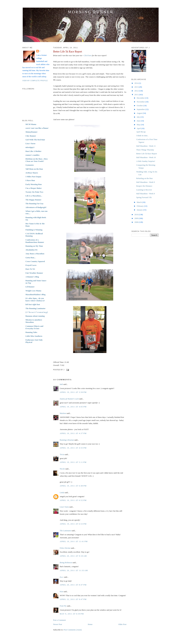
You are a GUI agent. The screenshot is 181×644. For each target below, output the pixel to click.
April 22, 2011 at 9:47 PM (73, 599)
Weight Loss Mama (33, 291)
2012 (137, 91)
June (139, 121)
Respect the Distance (144, 186)
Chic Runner (31, 136)
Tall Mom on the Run (34, 169)
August (140, 113)
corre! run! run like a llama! (37, 128)
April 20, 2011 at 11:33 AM (74, 570)
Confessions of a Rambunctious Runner (35, 241)
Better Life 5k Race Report (68, 52)
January (140, 210)
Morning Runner (91, 12)
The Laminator (65, 531)
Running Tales (31, 332)
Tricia (62, 454)
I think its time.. (142, 136)
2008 (137, 222)
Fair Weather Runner (34, 273)
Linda (62, 492)
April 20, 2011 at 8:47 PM (73, 585)
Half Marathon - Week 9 (145, 182)
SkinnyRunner (31, 132)
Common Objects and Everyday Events (34, 327)
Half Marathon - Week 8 (145, 194)
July (139, 117)
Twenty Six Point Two (34, 192)
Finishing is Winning (34, 230)
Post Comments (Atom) (73, 630)
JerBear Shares (32, 173)
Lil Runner (30, 287)
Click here (88, 55)
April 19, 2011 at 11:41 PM (74, 541)
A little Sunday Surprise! (146, 161)
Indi (61, 384)
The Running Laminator (36, 308)
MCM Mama (31, 124)
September (141, 109)
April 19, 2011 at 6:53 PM (73, 524)
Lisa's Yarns (30, 143)
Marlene (63, 413)
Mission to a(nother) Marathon (34, 321)
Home (90, 624)
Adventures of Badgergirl (36, 207)
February (140, 206)
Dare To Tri (30, 269)
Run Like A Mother (33, 151)
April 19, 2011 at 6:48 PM (73, 486)
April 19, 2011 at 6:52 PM (73, 500)
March (139, 202)
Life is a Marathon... (34, 196)
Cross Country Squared (35, 261)
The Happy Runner (33, 200)
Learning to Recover (144, 190)
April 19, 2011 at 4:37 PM (73, 433)
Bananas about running (35, 316)
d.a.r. (62, 577)
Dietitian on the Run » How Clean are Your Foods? (37, 160)
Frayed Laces (31, 265)
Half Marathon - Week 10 (146, 157)
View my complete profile (35, 81)
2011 (137, 95)
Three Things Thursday (145, 150)
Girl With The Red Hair (35, 140)
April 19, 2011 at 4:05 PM (73, 407)
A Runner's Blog (32, 277)
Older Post (122, 624)
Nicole (62, 469)
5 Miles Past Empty (33, 177)
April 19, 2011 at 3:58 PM (73, 392)
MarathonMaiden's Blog (35, 294)
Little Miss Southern (34, 336)
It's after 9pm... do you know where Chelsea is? (35, 299)
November (141, 102)
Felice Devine (65, 548)
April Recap (141, 132)
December (141, 98)
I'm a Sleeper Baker (34, 188)
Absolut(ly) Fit (31, 250)
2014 (137, 83)
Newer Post (58, 624)
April (139, 128)
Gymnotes (30, 165)
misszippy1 (30, 147)
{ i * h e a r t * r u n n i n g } (37, 312)
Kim (61, 591)
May (139, 125)
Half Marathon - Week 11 (146, 146)
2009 (137, 218)
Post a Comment (59, 620)
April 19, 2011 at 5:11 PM (73, 462)
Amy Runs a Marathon (35, 254)
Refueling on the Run (144, 178)
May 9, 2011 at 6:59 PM (72, 614)
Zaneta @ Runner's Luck (69, 399)
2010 (137, 214)
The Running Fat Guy (34, 204)
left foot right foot (33, 304)
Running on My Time (34, 246)
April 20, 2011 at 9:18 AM (73, 556)
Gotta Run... (31, 258)
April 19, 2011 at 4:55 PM (73, 448)
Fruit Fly (63, 606)
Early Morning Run (34, 184)
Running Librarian (67, 440)
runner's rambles (33, 155)
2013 (137, 87)
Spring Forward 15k (144, 197)
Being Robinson (66, 562)
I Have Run (30, 180)
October (140, 106)
